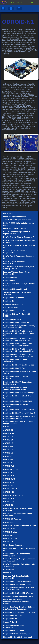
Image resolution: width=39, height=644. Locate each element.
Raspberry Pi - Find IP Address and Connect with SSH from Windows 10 (18, 355)
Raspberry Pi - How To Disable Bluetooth (16, 378)
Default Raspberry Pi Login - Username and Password (19, 560)
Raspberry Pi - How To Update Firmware (15, 405)
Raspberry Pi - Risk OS (13, 319)
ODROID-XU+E (9, 529)
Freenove (7, 573)
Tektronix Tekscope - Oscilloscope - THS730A (18, 293)
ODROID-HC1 (9, 492)
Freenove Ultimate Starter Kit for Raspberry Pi (17, 273)
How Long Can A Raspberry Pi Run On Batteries (19, 285)
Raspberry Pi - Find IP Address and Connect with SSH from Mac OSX (18, 339)
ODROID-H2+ (9, 482)
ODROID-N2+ (9, 502)
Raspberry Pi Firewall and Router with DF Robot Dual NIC (19, 589)
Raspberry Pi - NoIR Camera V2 (16, 323)
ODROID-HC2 (9, 473)
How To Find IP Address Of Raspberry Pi (19, 257)
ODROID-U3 (8, 453)
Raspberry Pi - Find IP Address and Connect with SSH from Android (18, 345)
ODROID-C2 (8, 437)
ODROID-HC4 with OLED (13, 495)
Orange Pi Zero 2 (10, 622)
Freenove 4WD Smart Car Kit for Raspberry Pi (16, 577)
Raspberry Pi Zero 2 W (12, 616)
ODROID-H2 (8, 443)
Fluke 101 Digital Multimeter (15, 217)
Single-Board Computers (13, 545)
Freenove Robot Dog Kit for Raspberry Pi (19, 549)
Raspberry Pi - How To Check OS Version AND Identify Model (17, 388)
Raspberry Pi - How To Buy (14, 368)
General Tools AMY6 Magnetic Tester (18, 596)
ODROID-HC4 (9, 499)
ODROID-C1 (8, 430)
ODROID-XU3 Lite (10, 469)
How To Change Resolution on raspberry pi (16, 262)
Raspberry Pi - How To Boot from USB (19, 365)
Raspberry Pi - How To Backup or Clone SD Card (19, 372)
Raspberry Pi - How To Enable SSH (17, 401)
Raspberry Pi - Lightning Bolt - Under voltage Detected (18, 423)
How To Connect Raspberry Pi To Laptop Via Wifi (17, 233)
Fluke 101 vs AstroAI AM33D (15, 228)
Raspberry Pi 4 (9, 281)
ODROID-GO (8, 505)
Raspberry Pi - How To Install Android (19, 410)
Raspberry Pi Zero (11, 277)
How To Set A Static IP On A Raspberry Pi (19, 247)
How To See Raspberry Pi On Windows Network (19, 241)
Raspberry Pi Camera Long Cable (17, 585)
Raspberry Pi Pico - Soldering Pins (17, 634)
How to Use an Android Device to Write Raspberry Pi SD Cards (19, 417)
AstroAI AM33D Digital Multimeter (17, 220)
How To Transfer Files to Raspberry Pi (19, 237)
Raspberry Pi (9, 301)
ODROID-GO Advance (12, 519)
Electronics (8, 213)
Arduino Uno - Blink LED (13, 304)
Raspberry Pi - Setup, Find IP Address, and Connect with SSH (19, 327)
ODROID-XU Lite (10, 539)
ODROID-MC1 (9, 486)
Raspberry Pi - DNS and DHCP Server (18, 593)
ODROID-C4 (8, 440)
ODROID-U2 (8, 450)
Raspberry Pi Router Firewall (15, 289)
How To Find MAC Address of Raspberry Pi (15, 252)
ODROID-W (8, 456)
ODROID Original (10, 532)
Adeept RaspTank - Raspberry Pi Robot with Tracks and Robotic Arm (19, 608)
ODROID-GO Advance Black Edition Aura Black (18, 509)
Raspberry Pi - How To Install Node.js (18, 393)
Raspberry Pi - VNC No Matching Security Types (17, 555)
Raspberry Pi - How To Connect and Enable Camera (18, 383)
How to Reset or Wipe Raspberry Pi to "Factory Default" (19, 268)
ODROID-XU (8, 463)
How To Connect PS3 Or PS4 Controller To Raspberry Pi (19, 565)
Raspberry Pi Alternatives (14, 298)
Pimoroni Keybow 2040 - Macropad (18, 637)
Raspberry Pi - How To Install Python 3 (19, 413)
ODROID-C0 (8, 522)
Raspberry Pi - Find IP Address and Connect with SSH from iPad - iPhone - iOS (19, 333)
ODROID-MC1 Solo (11, 489)
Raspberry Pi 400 (10, 619)
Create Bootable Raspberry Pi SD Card (19, 612)
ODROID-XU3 (9, 466)
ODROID (7, 427)
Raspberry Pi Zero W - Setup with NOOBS (17, 315)
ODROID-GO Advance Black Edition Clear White (18, 515)
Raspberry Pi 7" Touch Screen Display (19, 581)
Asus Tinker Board (11, 307)
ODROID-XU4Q (9, 479)
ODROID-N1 (8, 542)
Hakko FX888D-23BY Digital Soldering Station (19, 224)
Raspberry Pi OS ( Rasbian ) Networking (15, 626)
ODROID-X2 (8, 459)
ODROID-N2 (8, 446)
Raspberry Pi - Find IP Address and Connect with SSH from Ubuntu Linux (19, 350)
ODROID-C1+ (9, 433)
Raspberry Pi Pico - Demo (14, 631)
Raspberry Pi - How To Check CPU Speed (17, 397)
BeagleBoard (9, 569)
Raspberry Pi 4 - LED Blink (14, 311)
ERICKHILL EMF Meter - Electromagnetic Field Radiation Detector (16, 602)
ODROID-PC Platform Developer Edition (19, 525)
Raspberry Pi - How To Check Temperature (15, 361)
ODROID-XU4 (9, 476)
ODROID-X (8, 535)
